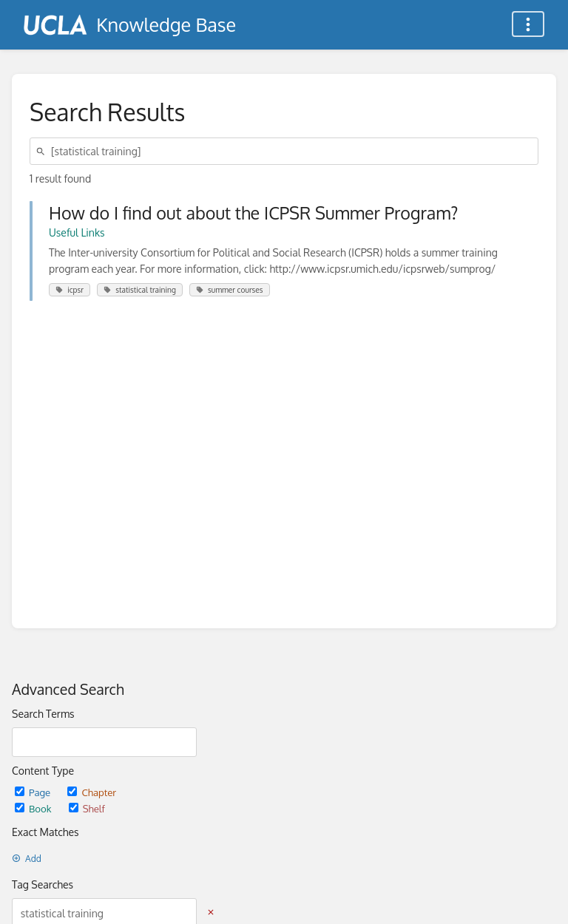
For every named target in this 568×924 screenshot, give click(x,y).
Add (27, 859)
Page (34, 792)
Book (34, 808)
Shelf (87, 808)
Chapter (92, 792)
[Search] (43, 151)
